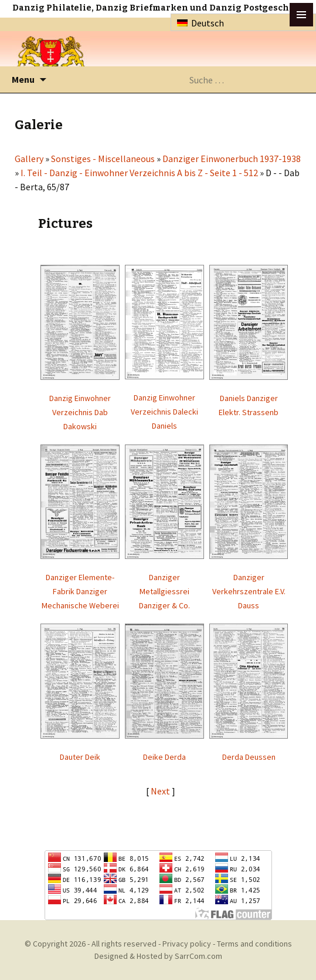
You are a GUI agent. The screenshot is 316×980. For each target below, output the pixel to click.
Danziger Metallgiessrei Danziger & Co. (164, 591)
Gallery (29, 159)
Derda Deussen (249, 757)
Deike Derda (164, 757)
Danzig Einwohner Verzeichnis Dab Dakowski (80, 412)
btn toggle (301, 15)
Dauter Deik (80, 757)
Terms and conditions (254, 944)
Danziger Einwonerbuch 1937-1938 (232, 159)
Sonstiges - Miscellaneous (103, 159)
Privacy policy (187, 944)
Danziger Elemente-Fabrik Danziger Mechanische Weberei (80, 591)
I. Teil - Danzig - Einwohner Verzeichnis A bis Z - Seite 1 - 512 (139, 173)
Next (161, 791)
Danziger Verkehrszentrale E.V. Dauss (249, 591)
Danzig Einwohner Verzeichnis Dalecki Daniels (164, 412)
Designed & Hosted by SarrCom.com (158, 956)
